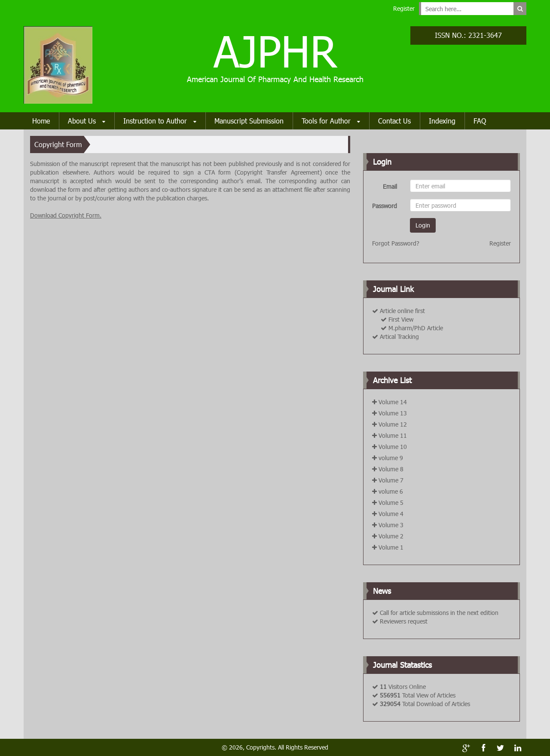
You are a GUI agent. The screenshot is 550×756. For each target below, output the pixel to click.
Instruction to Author (160, 121)
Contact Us (394, 121)
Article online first (402, 311)
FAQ (480, 121)
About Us (87, 121)
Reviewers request (404, 621)
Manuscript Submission (249, 121)
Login (423, 225)
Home (41, 121)
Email (390, 186)
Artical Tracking (399, 337)
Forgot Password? (396, 243)
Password (385, 206)
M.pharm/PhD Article (416, 328)
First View (401, 319)
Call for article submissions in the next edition (439, 613)
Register (404, 8)
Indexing (442, 121)
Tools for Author (331, 121)
